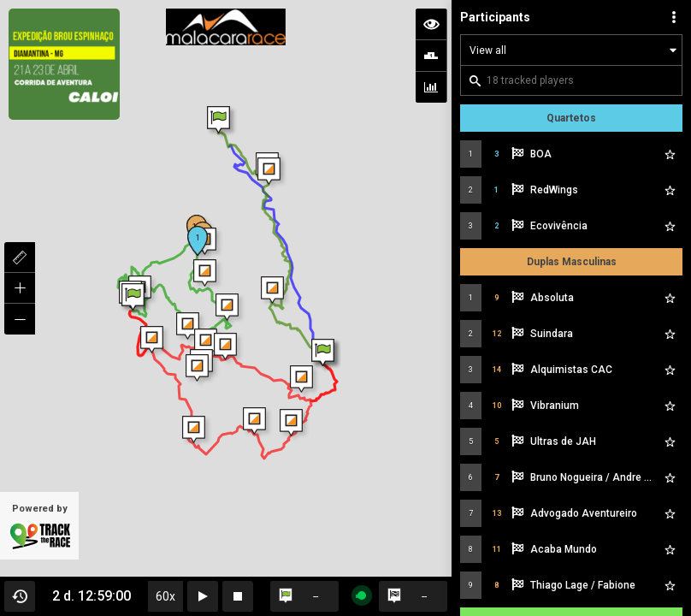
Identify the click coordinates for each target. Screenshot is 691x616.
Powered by (39, 527)
